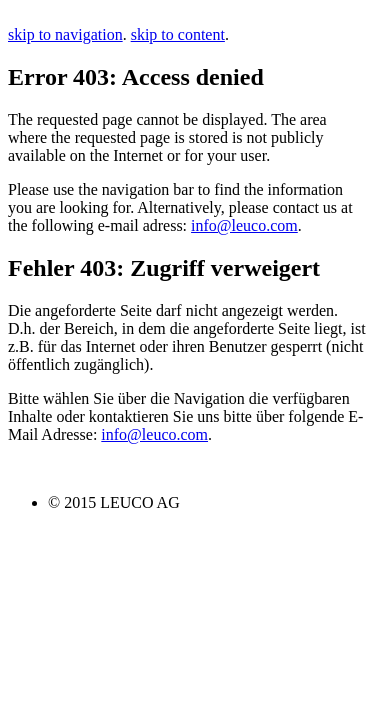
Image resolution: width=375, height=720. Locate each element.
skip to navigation (65, 34)
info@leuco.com (244, 225)
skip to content (178, 34)
